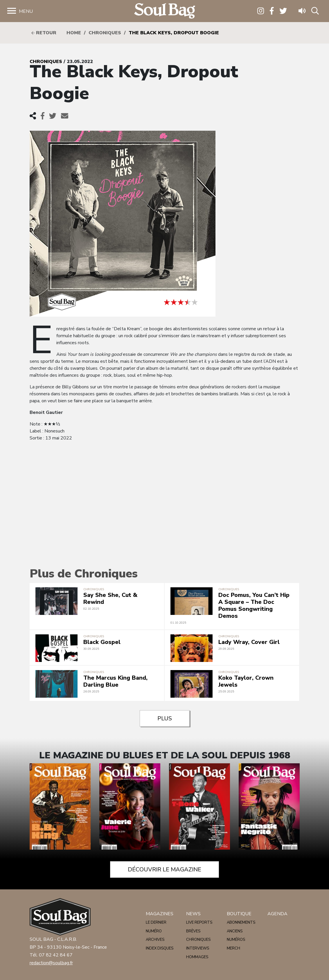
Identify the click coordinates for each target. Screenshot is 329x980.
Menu (26, 11)
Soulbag (165, 11)
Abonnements (241, 922)
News (193, 914)
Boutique (239, 914)
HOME (74, 33)
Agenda (277, 914)
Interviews (198, 948)
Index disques (160, 948)
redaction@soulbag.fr (51, 963)
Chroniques (105, 33)
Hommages (197, 957)
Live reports (199, 922)
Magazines (160, 914)
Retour (44, 33)
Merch (233, 948)
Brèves (193, 931)
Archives (155, 940)
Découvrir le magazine (164, 869)
